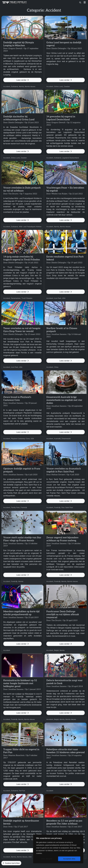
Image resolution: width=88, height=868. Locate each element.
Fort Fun (22, 791)
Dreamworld (66, 439)
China (56, 367)
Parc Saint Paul (67, 507)
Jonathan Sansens (59, 334)
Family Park (15, 507)
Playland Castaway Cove (20, 439)
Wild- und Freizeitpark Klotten (30, 227)
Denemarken (16, 298)
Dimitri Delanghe (59, 49)
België (56, 650)
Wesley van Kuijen (59, 194)
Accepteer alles (69, 859)
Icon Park (58, 298)
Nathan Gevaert (58, 475)
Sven (10, 827)
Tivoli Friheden (27, 298)
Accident (7, 86)
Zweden (67, 86)
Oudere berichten (11, 863)
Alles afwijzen (47, 859)
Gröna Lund (58, 86)
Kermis (21, 86)
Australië (57, 439)
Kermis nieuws (30, 86)
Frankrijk (24, 507)
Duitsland (14, 86)
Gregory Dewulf (15, 49)
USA (64, 298)
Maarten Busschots (16, 755)
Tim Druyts (13, 194)
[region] (58, 849)
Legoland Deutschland (70, 158)
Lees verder (22, 80)
